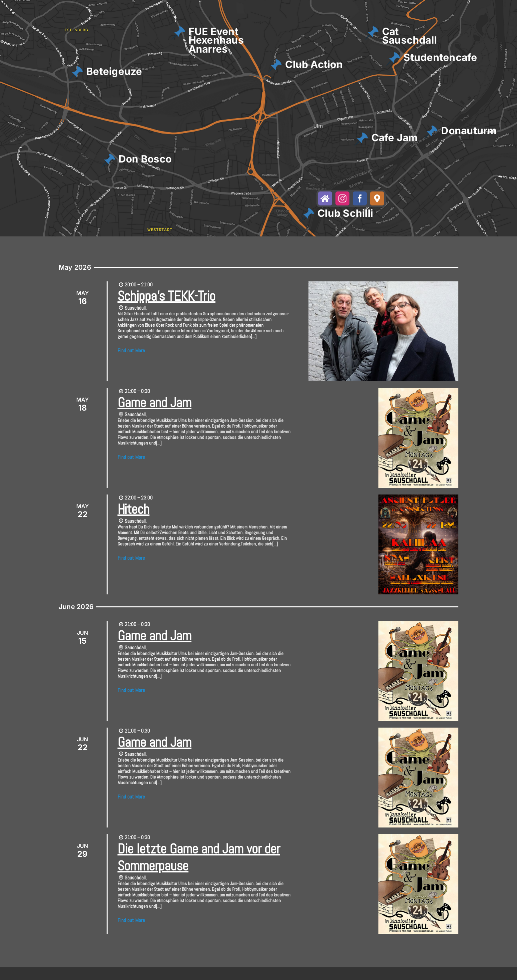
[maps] (377, 198)
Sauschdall (135, 308)
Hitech (134, 509)
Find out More (131, 350)
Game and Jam (155, 403)
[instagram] (342, 198)
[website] (325, 198)
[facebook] (360, 198)
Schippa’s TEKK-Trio (167, 296)
